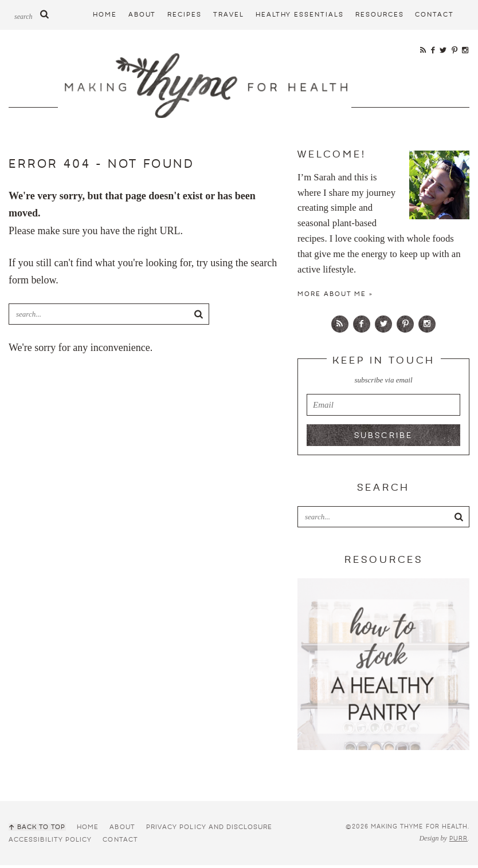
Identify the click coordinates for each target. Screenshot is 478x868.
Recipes (185, 15)
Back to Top (41, 830)
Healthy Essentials (300, 15)
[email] (383, 408)
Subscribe (384, 439)
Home (105, 15)
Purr (459, 842)
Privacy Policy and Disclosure (208, 830)
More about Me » (335, 297)
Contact (434, 15)
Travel (229, 15)
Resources (380, 15)
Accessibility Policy (50, 843)
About (142, 15)
